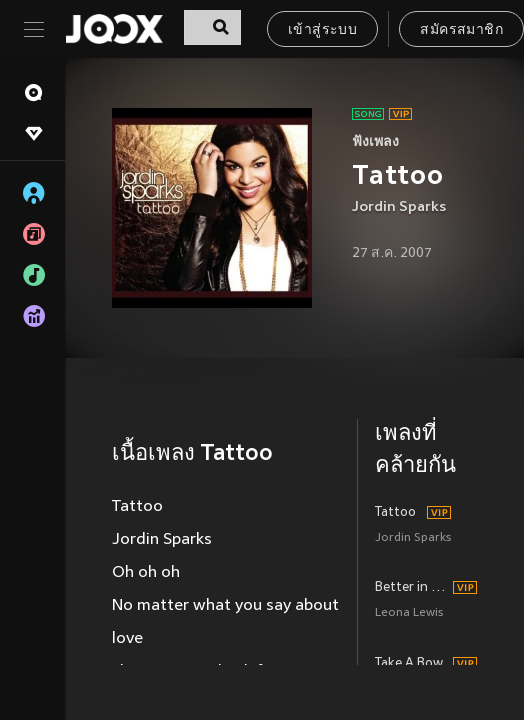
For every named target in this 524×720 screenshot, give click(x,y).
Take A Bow (409, 664)
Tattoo (395, 513)
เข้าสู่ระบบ (322, 30)
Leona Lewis (409, 613)
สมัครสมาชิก (461, 30)
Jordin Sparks (399, 207)
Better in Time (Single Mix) (411, 588)
